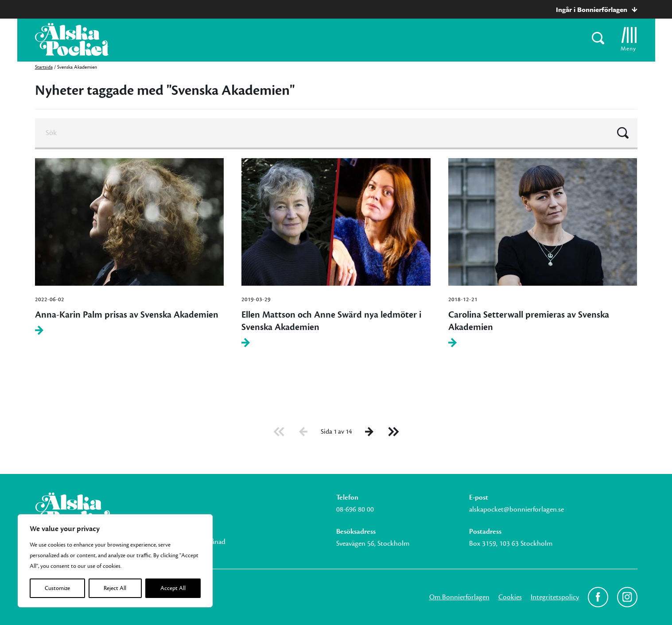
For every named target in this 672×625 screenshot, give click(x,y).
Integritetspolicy (555, 597)
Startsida (44, 67)
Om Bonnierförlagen (459, 597)
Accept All (173, 588)
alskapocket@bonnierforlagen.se (517, 509)
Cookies (510, 597)
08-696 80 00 (355, 509)
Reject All (115, 588)
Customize (57, 588)
